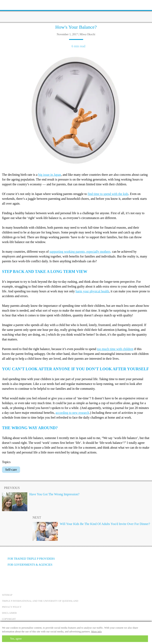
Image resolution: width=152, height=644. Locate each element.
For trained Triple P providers (28, 559)
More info (96, 631)
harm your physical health (92, 291)
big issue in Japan (49, 175)
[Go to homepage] (76, 11)
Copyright (9, 619)
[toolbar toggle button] (10, 5)
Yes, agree (16, 639)
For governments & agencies (27, 565)
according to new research (72, 413)
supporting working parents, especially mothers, (81, 252)
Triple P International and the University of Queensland (40, 601)
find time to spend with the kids (108, 194)
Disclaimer (9, 613)
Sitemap (7, 595)
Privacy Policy (12, 607)
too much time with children (115, 349)
